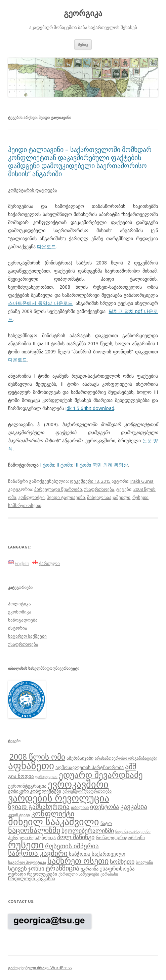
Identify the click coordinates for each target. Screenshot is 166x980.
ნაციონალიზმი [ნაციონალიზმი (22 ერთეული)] (34, 830)
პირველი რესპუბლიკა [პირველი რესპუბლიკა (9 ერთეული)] (32, 837)
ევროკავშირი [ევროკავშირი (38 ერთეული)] (78, 784)
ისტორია (18, 628)
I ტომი (47, 465)
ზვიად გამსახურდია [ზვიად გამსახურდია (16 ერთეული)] (39, 807)
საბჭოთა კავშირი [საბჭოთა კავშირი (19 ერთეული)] (38, 853)
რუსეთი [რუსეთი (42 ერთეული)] (26, 845)
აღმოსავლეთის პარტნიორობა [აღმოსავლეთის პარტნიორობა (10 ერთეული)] (90, 767)
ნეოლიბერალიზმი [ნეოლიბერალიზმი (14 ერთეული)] (88, 830)
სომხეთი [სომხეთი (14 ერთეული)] (122, 861)
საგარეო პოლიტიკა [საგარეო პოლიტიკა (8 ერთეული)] (27, 862)
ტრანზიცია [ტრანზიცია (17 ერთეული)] (63, 868)
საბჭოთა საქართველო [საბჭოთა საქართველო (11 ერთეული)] (97, 854)
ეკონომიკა (20, 612)
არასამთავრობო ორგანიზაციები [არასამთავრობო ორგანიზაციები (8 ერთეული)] (126, 758)
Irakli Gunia (142, 481)
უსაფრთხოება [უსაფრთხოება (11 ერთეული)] (117, 868)
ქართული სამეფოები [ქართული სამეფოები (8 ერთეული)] (79, 874)
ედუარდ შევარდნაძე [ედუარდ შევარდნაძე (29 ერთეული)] (101, 774)
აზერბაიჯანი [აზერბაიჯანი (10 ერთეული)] (80, 758)
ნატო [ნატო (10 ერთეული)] (106, 823)
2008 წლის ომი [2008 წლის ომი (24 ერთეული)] (37, 757)
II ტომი (64, 465)
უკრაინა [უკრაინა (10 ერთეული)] (90, 869)
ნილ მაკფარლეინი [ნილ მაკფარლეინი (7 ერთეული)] (133, 831)
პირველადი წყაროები (58, 489)
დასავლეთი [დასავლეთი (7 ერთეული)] (46, 777)
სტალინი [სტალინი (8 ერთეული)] (144, 862)
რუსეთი (140, 497)
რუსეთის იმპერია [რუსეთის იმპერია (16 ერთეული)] (72, 846)
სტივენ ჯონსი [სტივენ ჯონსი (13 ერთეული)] (26, 868)
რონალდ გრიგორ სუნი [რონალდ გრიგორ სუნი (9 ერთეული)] (120, 837)
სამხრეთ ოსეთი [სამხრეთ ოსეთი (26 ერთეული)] (78, 861)
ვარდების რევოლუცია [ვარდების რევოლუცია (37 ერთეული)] (59, 798)
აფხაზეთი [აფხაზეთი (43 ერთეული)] (31, 765)
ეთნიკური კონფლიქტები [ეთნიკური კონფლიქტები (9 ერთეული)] (35, 791)
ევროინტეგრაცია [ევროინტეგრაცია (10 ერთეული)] (27, 786)
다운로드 (46, 246)
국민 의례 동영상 (110, 465)
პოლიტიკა (19, 604)
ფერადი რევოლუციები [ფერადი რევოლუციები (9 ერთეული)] (33, 874)
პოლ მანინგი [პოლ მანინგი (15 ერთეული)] (76, 837)
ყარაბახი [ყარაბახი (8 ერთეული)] (109, 874)
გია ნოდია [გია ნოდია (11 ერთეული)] (21, 776)
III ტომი (83, 465)
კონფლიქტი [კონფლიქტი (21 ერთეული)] (53, 813)
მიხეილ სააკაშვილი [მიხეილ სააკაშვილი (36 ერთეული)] (54, 821)
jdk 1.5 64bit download (90, 408)
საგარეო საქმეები (27, 636)
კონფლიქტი (31, 497)
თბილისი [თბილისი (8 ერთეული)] (80, 807)
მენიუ (83, 44)
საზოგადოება (23, 620)
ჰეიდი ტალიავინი (66, 497)
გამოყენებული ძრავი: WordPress (40, 968)
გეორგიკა (83, 13)
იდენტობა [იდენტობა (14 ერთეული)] (105, 807)
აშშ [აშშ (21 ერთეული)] (131, 766)
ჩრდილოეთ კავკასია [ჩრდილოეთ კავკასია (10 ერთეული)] (32, 878)
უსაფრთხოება (99, 489)
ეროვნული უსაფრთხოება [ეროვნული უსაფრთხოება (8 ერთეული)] (87, 791)
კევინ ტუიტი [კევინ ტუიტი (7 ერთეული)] (19, 815)
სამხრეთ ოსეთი (25, 505)
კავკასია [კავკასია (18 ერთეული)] (134, 806)
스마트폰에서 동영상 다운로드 (40, 303)
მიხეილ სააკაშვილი (109, 497)
